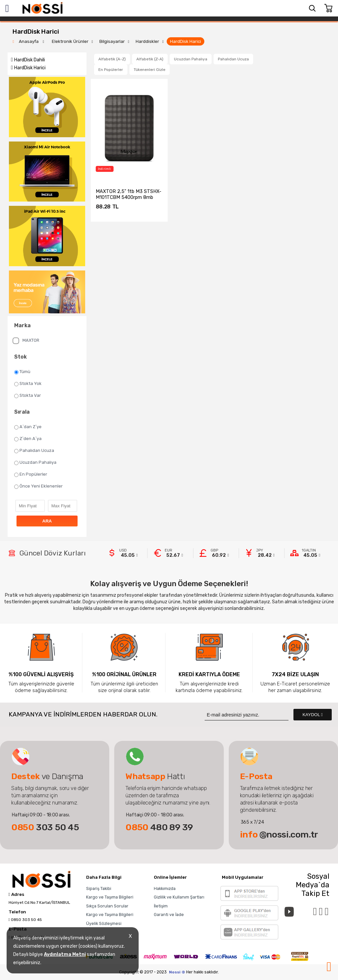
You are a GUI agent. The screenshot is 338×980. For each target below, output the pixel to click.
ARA (47, 521)
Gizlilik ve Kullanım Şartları (179, 897)
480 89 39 (159, 827)
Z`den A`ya (28, 439)
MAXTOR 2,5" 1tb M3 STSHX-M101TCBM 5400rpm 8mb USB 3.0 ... (129, 194)
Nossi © (177, 972)
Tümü (22, 372)
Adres (16, 895)
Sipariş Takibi (99, 888)
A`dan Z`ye (28, 427)
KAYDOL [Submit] (312, 715)
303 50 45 (45, 827)
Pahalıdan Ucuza (34, 451)
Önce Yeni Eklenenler (38, 486)
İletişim (161, 906)
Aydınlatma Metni (65, 954)
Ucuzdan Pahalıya (35, 462)
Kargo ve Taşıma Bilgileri (110, 897)
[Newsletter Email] (247, 715)
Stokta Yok (28, 384)
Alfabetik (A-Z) (112, 59)
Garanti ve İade (169, 915)
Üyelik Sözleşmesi (104, 923)
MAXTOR (26, 341)
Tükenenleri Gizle (150, 70)
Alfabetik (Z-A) (150, 59)
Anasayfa (29, 41)
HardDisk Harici (186, 41)
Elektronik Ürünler (70, 41)
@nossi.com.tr (279, 835)
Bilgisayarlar (112, 41)
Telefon (17, 912)
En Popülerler (31, 474)
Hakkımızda (165, 888)
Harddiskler (147, 41)
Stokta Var (28, 395)
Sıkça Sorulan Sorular (107, 906)
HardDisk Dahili (30, 60)
